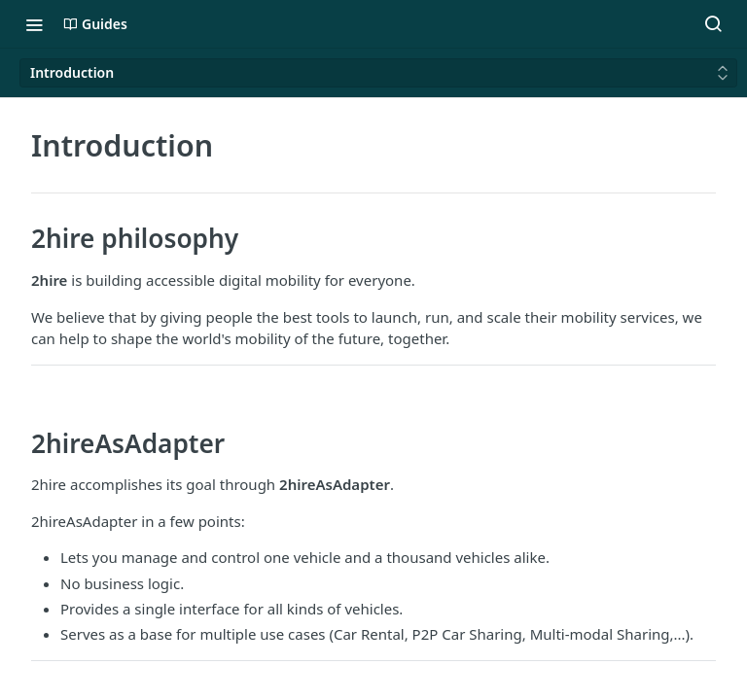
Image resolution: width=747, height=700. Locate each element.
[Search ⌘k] (713, 24)
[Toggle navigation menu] (34, 24)
